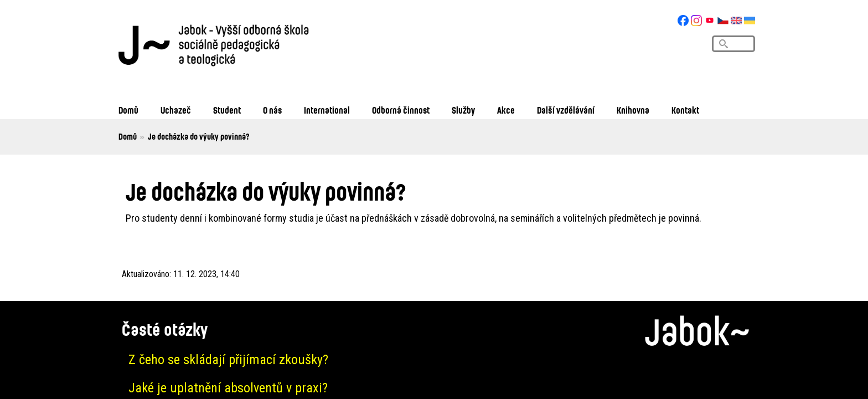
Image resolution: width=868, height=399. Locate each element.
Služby (463, 110)
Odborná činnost (401, 110)
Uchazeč (176, 110)
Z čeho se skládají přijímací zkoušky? (228, 360)
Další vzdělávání (566, 110)
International (327, 110)
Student (227, 110)
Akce (506, 110)
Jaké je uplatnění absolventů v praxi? (228, 388)
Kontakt (685, 110)
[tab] (434, 360)
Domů (128, 110)
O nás (272, 110)
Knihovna (633, 110)
